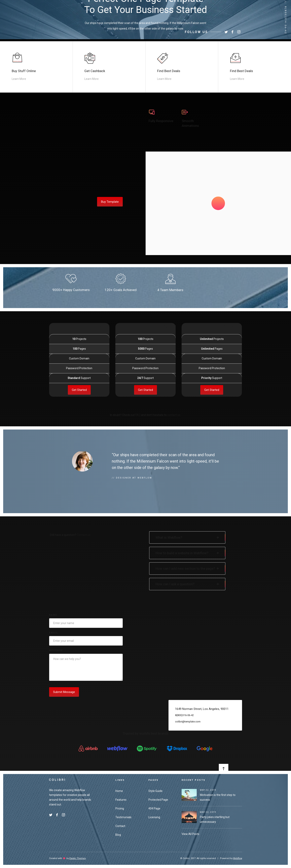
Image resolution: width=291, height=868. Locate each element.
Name (53, 615)
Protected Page (158, 800)
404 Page (154, 808)
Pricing (120, 808)
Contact (120, 826)
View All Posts (190, 834)
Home (119, 791)
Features (121, 800)
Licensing (154, 817)
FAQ (138, 415)
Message (56, 650)
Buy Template (110, 202)
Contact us (84, 535)
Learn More (19, 79)
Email (54, 633)
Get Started (79, 402)
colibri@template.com (188, 733)
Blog (118, 835)
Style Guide (155, 791)
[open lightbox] (218, 203)
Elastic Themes (78, 858)
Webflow (238, 858)
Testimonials (123, 817)
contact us (174, 415)
